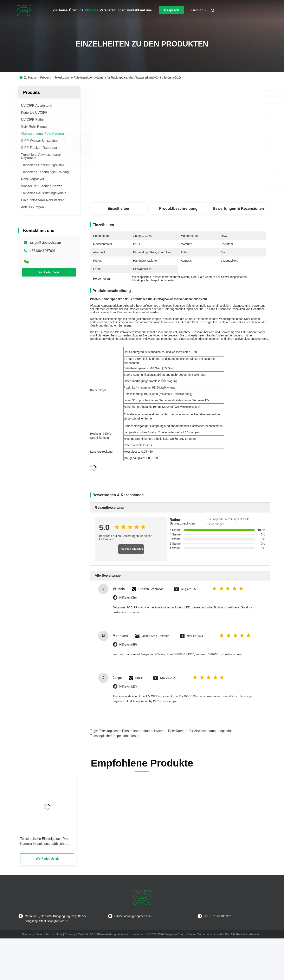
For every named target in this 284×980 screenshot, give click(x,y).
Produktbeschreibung (178, 209)
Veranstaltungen (112, 10)
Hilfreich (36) (128, 598)
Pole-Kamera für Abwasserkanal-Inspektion (200, 731)
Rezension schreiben (131, 549)
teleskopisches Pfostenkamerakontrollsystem (132, 731)
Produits (92, 10)
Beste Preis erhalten (203, 189)
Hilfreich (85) (128, 645)
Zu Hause (60, 10)
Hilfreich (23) (128, 687)
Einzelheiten (118, 209)
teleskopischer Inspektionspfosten (115, 736)
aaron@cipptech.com (45, 243)
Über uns (76, 10)
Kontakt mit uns (139, 10)
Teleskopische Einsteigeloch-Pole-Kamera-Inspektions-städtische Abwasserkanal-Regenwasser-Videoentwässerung (45, 842)
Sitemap (27, 934)
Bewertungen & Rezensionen (238, 209)
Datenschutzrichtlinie (49, 934)
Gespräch (172, 10)
